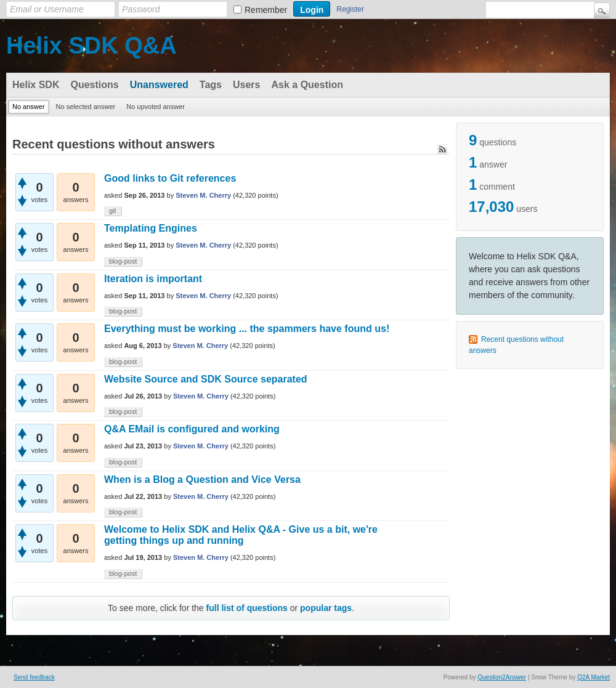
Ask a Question (307, 85)
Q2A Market (594, 677)
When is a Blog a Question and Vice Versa (202, 480)
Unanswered (159, 85)
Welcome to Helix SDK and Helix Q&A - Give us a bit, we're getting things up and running (241, 535)
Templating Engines (151, 228)
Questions (94, 85)
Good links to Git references (170, 178)
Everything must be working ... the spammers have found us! (247, 329)
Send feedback (34, 677)
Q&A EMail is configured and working (192, 429)
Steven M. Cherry (203, 195)
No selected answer (86, 107)
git (113, 211)
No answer (29, 107)
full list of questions (247, 608)
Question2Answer (502, 677)
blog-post (123, 261)
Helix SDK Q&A (91, 46)
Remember (266, 10)
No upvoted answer (156, 107)
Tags (211, 85)
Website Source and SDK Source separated (206, 379)
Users (246, 85)
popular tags (326, 608)
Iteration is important (153, 279)
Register (350, 9)
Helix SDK (36, 85)
